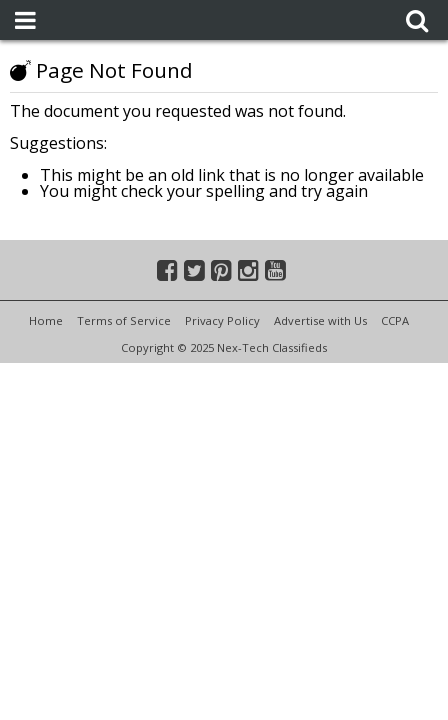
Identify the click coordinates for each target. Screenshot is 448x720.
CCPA (395, 320)
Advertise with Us (320, 320)
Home (46, 320)
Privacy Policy (222, 320)
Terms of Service (124, 320)
